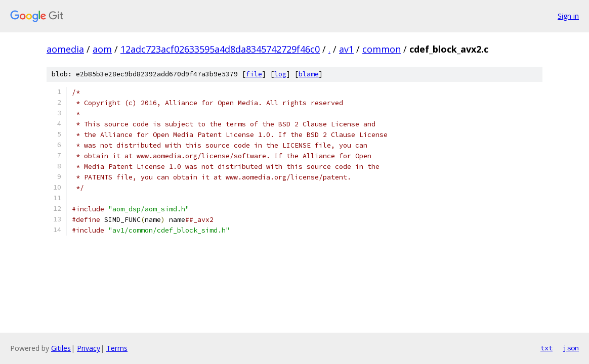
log (280, 74)
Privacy (89, 348)
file (254, 74)
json (571, 348)
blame (309, 74)
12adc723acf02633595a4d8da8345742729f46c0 (220, 49)
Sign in (568, 16)
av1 (346, 49)
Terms (117, 348)
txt (546, 348)
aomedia (65, 49)
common (382, 49)
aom (102, 49)
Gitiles (61, 348)
